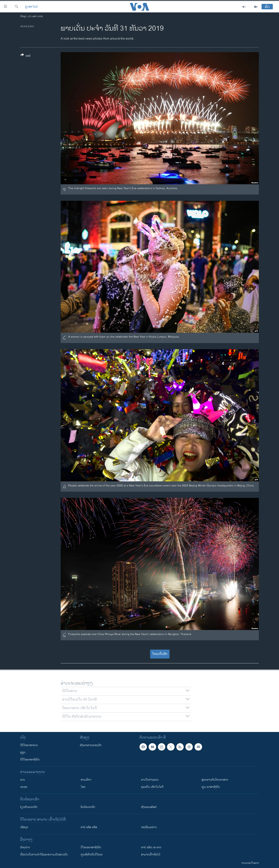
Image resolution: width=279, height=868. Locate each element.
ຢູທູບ (23, 752)
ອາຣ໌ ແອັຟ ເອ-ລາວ (151, 847)
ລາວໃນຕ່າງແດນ (150, 780)
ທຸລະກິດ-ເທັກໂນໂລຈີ (152, 787)
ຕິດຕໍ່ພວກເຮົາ (88, 807)
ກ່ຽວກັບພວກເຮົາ (29, 807)
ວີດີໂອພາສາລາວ (29, 745)
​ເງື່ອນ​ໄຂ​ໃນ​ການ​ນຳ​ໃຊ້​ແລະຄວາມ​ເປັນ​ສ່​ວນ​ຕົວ (44, 855)
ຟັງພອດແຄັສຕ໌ (149, 807)
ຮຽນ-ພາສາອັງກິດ (211, 787)
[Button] (25, 56)
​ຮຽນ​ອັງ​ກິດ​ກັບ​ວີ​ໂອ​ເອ (92, 855)
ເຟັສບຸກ (24, 827)
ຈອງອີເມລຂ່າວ (149, 827)
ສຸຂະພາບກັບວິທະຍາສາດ (215, 780)
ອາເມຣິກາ (86, 780)
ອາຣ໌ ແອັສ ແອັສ (89, 827)
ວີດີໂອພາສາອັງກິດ (30, 760)
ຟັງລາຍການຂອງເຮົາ (91, 745)
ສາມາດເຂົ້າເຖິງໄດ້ (151, 855)
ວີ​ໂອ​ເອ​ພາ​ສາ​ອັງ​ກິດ (91, 847)
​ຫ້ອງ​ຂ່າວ (25, 847)
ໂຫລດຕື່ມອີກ (160, 654)
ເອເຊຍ (24, 787)
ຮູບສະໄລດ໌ (31, 7)
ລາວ (23, 780)
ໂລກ (83, 787)
